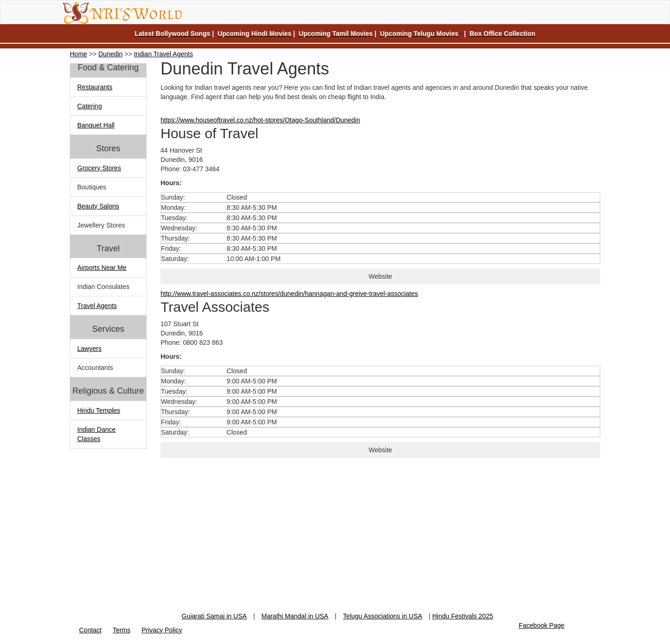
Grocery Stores (99, 168)
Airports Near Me (102, 268)
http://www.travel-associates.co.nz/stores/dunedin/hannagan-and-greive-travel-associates (289, 294)
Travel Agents (97, 306)
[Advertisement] (335, 546)
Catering (90, 106)
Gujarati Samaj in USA (214, 616)
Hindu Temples (99, 410)
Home (78, 54)
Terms (121, 630)
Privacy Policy (162, 630)
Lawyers (89, 349)
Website (380, 276)
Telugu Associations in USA (382, 616)
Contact (90, 630)
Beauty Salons (98, 206)
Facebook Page (542, 625)
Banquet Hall (96, 125)
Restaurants (95, 87)
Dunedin (111, 54)
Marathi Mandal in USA (295, 616)
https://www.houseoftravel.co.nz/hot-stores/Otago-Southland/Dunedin (260, 120)
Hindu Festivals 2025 (463, 616)
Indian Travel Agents (164, 54)
